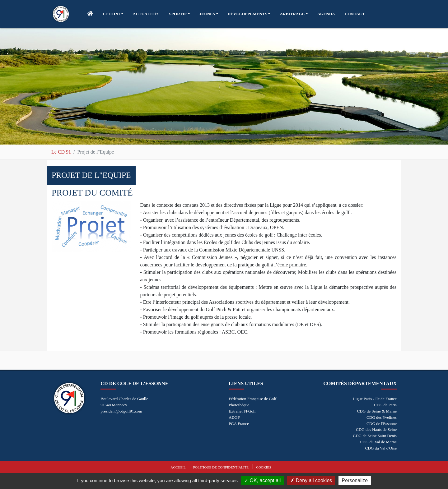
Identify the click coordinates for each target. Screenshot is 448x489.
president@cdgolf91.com (121, 411)
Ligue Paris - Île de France (375, 399)
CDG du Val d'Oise (381, 448)
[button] (113, 14)
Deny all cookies (311, 480)
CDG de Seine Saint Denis (375, 436)
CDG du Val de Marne (378, 442)
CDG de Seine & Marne (377, 411)
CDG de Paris (385, 405)
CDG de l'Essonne (382, 424)
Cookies (264, 467)
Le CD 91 (61, 152)
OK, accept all (262, 480)
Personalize (355, 480)
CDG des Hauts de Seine (376, 429)
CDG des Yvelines (382, 417)
